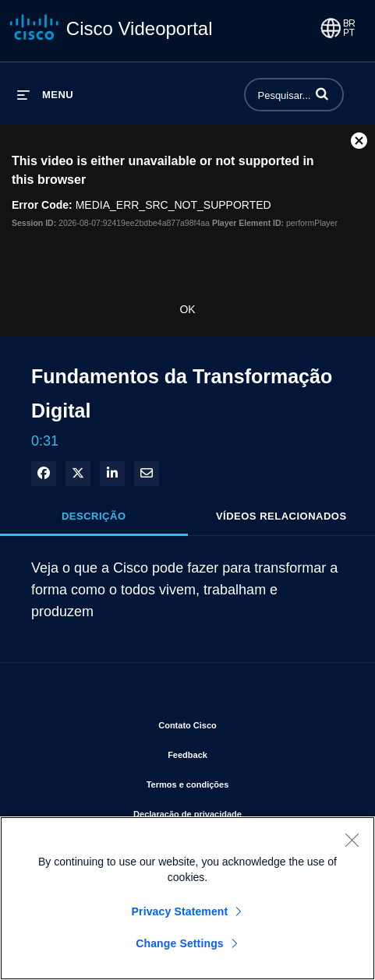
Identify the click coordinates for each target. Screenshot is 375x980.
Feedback (239, 752)
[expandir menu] (45, 95)
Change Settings (180, 943)
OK (187, 309)
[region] (187, 898)
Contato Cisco (239, 722)
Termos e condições (239, 781)
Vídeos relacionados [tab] (281, 516)
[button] (322, 93)
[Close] (352, 840)
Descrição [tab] (94, 516)
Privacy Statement (180, 911)
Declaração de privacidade (239, 811)
